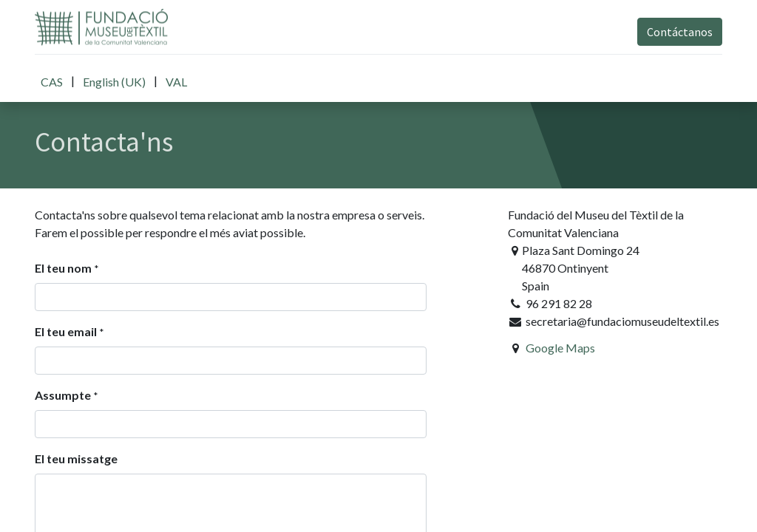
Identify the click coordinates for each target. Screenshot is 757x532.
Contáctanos (680, 32)
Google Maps (560, 348)
